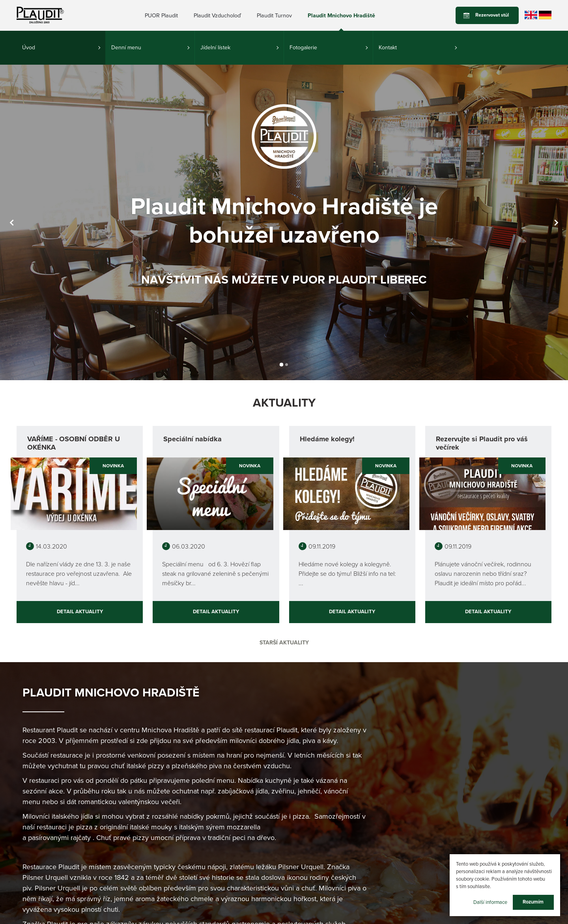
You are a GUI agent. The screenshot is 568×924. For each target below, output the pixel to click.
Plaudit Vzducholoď (217, 16)
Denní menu (126, 48)
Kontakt (388, 48)
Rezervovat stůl (492, 15)
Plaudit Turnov (274, 16)
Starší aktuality (284, 643)
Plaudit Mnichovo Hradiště (341, 16)
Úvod (29, 48)
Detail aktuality (80, 612)
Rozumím (533, 902)
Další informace (490, 902)
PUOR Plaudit (161, 16)
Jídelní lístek (215, 48)
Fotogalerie (303, 48)
